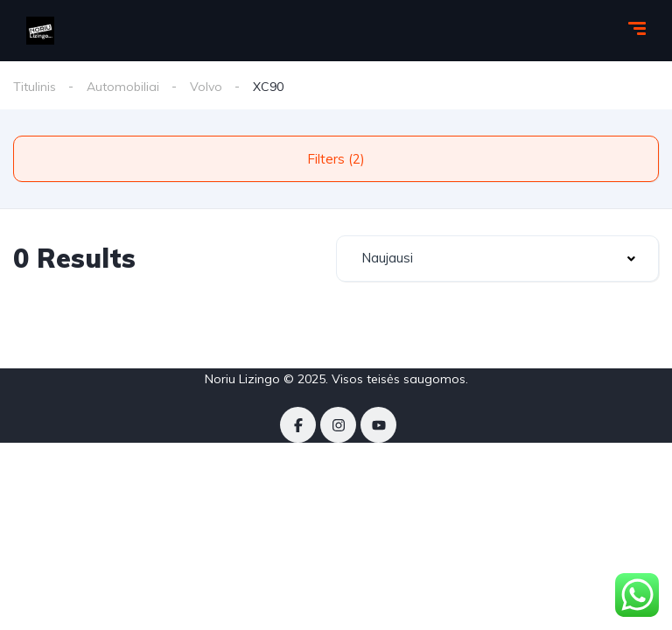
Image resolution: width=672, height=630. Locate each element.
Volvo (206, 87)
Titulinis (35, 87)
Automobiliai (123, 87)
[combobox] (497, 259)
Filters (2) (336, 159)
